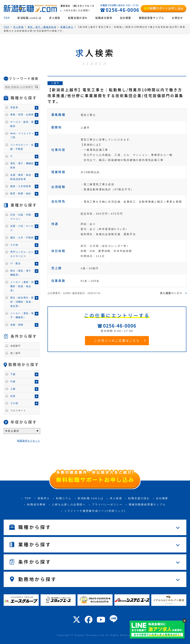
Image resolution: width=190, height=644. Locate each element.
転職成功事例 (104, 18)
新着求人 (44, 498)
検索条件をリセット (29, 441)
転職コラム (64, 498)
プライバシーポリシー (107, 504)
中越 (13, 381)
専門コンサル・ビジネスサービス (22, 254)
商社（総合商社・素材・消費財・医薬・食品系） (22, 302)
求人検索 (55, 18)
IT (12, 156)
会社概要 (126, 18)
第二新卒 (15, 353)
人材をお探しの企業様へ (69, 504)
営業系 (14, 107)
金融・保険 (17, 325)
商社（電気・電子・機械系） (22, 273)
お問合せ (177, 18)
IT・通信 (15, 263)
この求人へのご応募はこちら (117, 341)
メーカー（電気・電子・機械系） (22, 315)
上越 (13, 389)
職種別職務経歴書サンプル (147, 504)
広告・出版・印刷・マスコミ (22, 217)
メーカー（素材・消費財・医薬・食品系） (22, 286)
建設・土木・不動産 (22, 238)
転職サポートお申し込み (164, 8)
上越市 (55, 83)
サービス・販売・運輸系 (22, 124)
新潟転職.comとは (29, 18)
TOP (7, 18)
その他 (14, 245)
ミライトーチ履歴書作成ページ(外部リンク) (95, 511)
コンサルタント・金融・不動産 (22, 147)
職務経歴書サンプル (152, 18)
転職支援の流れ (78, 18)
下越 (13, 374)
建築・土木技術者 (21, 186)
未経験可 (15, 346)
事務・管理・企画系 (22, 115)
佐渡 (13, 396)
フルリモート (18, 410)
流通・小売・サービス (22, 228)
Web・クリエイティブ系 (22, 136)
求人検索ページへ (171, 293)
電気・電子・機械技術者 (22, 165)
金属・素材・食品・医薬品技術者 (22, 177)
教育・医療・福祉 (21, 194)
